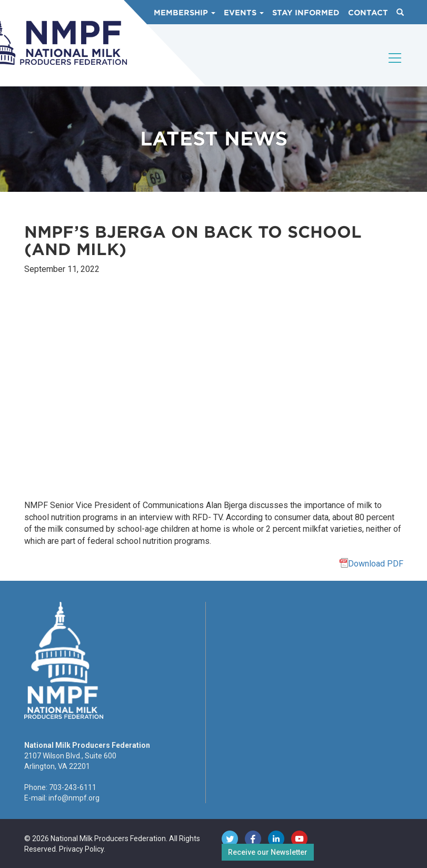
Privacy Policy (81, 849)
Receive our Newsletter (268, 852)
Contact (368, 13)
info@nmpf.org (74, 798)
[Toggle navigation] (395, 67)
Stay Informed (306, 13)
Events (244, 13)
